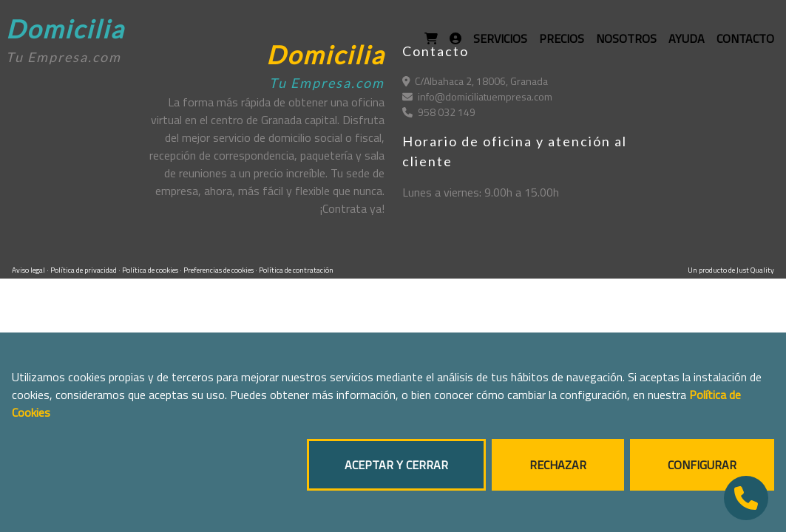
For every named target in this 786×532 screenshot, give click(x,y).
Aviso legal (29, 270)
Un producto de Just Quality (731, 270)
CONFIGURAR (702, 465)
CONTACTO (745, 38)
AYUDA (687, 38)
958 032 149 (439, 112)
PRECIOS (562, 38)
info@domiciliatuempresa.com (477, 96)
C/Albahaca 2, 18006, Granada (475, 81)
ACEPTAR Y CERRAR (396, 465)
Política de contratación (296, 270)
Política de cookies (151, 270)
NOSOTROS (626, 38)
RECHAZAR (558, 465)
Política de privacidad (84, 270)
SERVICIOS (500, 38)
